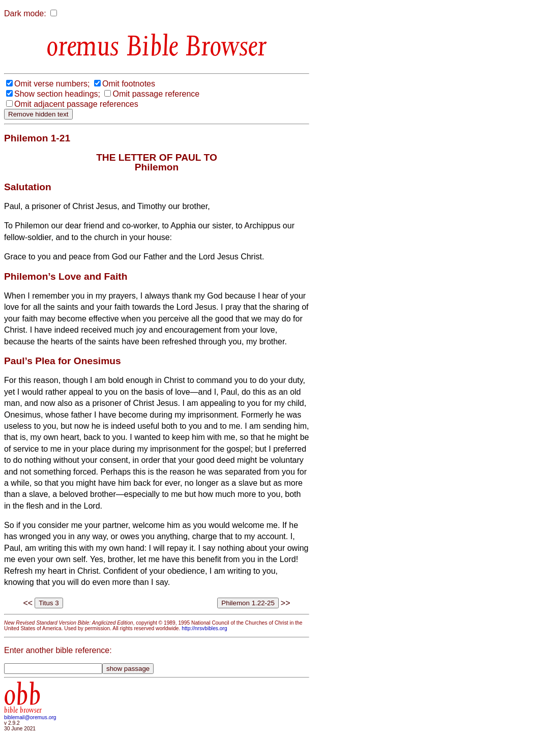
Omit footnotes (129, 84)
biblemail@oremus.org (30, 717)
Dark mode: (25, 13)
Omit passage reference (156, 94)
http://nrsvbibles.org (204, 628)
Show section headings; (57, 94)
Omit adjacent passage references (76, 104)
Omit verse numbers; (52, 84)
